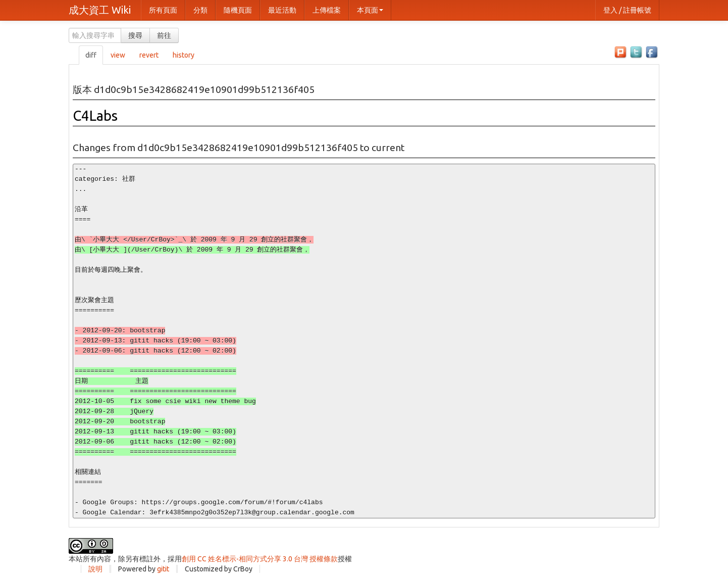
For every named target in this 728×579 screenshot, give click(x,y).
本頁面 (370, 10)
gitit (163, 569)
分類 (200, 10)
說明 (95, 569)
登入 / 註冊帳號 (627, 10)
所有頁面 (163, 10)
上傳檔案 (327, 10)
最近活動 (282, 10)
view (118, 55)
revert (149, 55)
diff (91, 55)
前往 (164, 35)
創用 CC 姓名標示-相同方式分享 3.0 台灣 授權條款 (260, 559)
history (184, 55)
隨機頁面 (238, 10)
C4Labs (95, 115)
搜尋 (135, 35)
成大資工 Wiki (100, 10)
